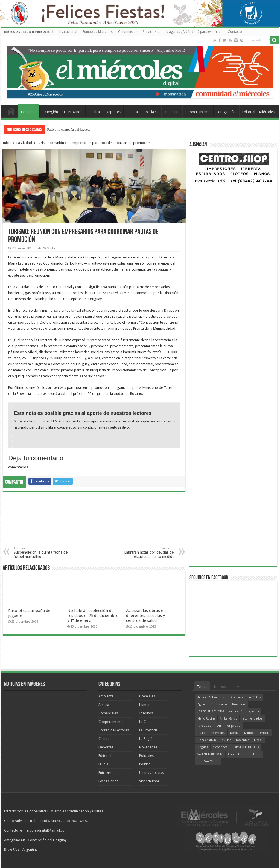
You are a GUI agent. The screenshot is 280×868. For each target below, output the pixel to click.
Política (94, 112)
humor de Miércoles (211, 733)
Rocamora (239, 704)
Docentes (243, 740)
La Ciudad (29, 112)
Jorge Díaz (233, 726)
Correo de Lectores (114, 730)
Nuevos (220, 687)
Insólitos (146, 713)
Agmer (202, 704)
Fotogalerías (226, 112)
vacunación (237, 712)
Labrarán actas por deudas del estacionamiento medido (146, 553)
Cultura (132, 112)
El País (103, 764)
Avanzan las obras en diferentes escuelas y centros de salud (146, 616)
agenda (254, 712)
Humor (145, 705)
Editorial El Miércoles (258, 112)
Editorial (105, 756)
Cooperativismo (198, 112)
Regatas (203, 747)
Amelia (104, 705)
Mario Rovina (206, 719)
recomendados (252, 719)
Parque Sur (205, 726)
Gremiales (147, 696)
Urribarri (264, 733)
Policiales (151, 112)
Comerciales (108, 713)
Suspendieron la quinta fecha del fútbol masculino (42, 553)
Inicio (7, 143)
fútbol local (253, 754)
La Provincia (73, 112)
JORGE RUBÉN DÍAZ (211, 712)
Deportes (113, 112)
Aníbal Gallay (228, 719)
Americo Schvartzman (212, 697)
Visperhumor (149, 781)
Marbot (249, 733)
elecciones (220, 747)
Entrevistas (107, 773)
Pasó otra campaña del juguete (69, 129)
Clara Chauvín (207, 740)
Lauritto (226, 740)
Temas (202, 687)
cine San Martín (208, 761)
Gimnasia (237, 697)
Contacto (235, 32)
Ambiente (172, 112)
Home (11, 111)
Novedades (148, 747)
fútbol (258, 740)
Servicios (150, 32)
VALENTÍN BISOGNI (210, 754)
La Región (50, 112)
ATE (220, 726)
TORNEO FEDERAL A (246, 747)
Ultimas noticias (151, 773)
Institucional (68, 32)
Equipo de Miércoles (98, 32)
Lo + (236, 687)
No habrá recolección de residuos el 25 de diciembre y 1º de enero (93, 616)
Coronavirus (219, 704)
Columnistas (128, 32)
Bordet (235, 733)
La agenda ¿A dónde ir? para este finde (193, 32)
